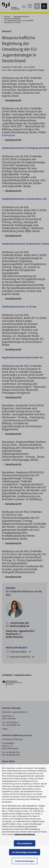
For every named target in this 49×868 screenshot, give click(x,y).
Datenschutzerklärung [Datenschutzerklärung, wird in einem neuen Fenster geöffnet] (25, 840)
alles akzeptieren (25, 849)
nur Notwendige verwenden (25, 858)
